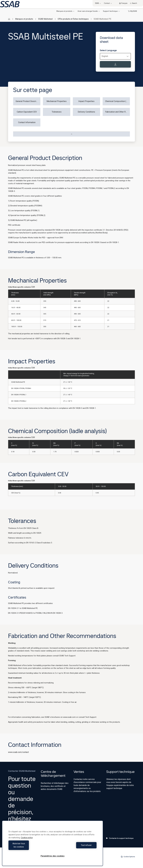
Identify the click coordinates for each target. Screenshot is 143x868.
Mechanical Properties (57, 101)
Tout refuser (75, 847)
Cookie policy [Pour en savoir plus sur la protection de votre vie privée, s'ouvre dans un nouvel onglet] (27, 841)
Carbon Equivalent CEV (27, 112)
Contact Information (27, 122)
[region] (53, 845)
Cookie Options (128, 857)
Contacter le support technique (120, 838)
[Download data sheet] (115, 64)
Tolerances (57, 112)
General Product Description (28, 101)
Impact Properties (86, 101)
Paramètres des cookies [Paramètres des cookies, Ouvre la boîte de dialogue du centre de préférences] (53, 856)
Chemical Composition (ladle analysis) (118, 101)
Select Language (108, 50)
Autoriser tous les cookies (30, 847)
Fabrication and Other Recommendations (118, 112)
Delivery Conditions (86, 112)
